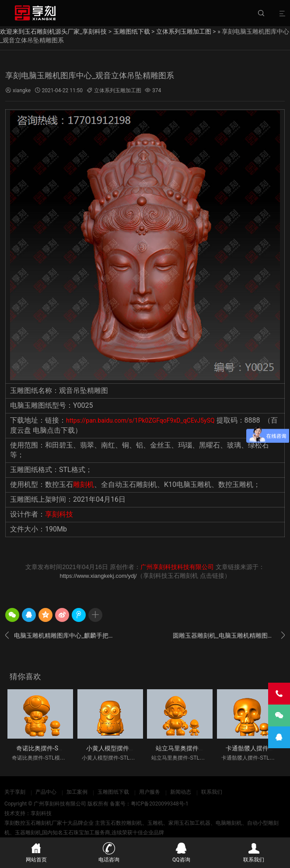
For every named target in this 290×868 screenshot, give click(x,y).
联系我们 (212, 792)
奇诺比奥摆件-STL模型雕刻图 (56, 748)
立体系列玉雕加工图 (184, 31)
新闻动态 (181, 792)
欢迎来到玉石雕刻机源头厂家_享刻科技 (53, 31)
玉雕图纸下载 (132, 31)
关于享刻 (15, 792)
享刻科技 (59, 514)
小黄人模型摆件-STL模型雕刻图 (129, 748)
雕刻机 (84, 484)
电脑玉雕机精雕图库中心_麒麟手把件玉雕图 (61, 635)
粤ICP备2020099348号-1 (160, 804)
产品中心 (46, 792)
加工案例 (77, 792)
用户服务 (150, 792)
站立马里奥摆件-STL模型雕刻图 (199, 748)
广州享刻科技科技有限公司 (177, 567)
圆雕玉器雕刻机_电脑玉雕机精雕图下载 (229, 635)
